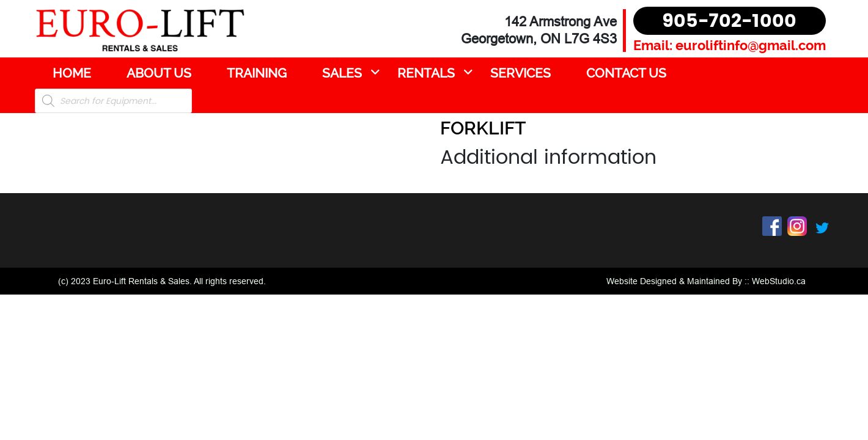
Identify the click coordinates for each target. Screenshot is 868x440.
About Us (159, 73)
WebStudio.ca (779, 281)
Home (72, 73)
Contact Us (626, 73)
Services (520, 73)
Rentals (426, 73)
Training (257, 73)
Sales (342, 73)
